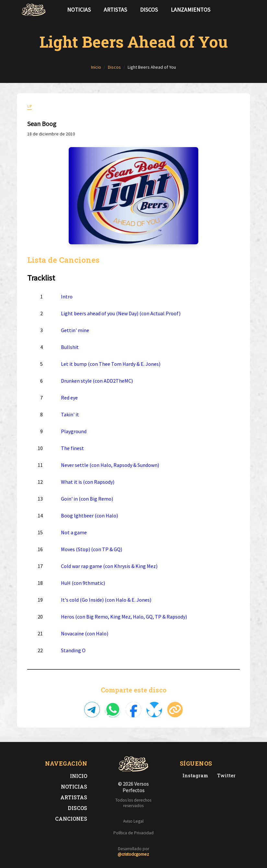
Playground (74, 431)
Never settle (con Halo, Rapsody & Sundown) (110, 465)
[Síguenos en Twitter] (233, 10)
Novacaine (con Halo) (85, 633)
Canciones (71, 819)
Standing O (73, 650)
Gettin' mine (75, 330)
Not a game (74, 532)
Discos (149, 10)
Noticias (79, 10)
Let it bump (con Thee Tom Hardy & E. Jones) (111, 364)
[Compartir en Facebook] (133, 710)
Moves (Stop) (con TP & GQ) (92, 549)
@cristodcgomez (133, 854)
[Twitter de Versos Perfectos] (225, 775)
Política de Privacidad (133, 833)
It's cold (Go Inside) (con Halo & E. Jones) (106, 600)
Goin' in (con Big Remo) (87, 499)
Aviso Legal (133, 821)
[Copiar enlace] (175, 710)
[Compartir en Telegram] (92, 710)
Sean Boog (42, 124)
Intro (67, 296)
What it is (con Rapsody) (88, 482)
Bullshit (70, 347)
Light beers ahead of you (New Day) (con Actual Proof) (121, 313)
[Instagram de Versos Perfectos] (194, 775)
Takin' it (70, 414)
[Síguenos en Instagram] (244, 10)
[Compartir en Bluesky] (154, 710)
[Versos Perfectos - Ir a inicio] (34, 10)
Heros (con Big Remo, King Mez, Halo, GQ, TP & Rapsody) (124, 617)
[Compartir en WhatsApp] (113, 710)
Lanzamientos (191, 10)
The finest (72, 448)
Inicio (79, 776)
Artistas (115, 10)
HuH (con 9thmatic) (83, 583)
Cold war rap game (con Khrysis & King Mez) (109, 566)
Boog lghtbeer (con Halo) (89, 515)
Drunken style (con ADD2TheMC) (97, 381)
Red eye (69, 398)
